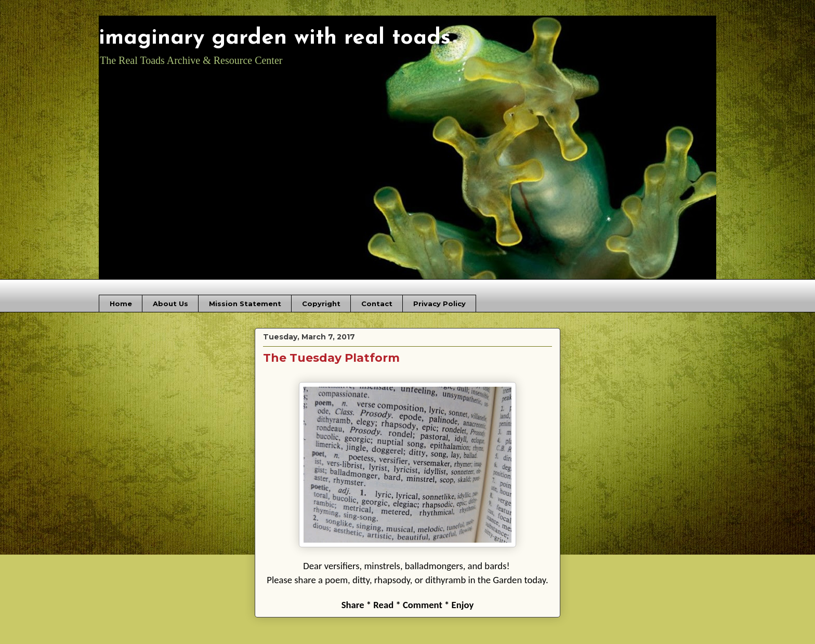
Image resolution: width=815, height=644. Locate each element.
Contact (377, 304)
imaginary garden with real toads (275, 38)
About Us (170, 304)
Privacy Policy (439, 304)
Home (121, 304)
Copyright (321, 304)
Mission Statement (245, 304)
